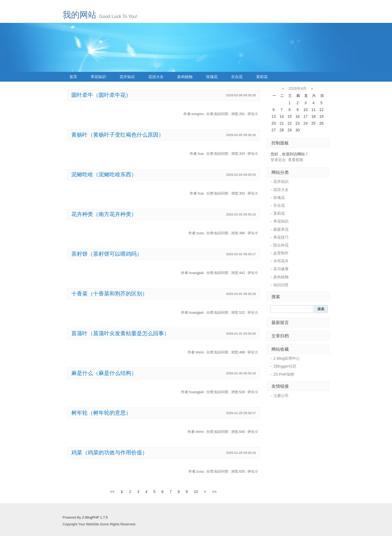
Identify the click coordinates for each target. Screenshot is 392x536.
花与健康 (281, 269)
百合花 (237, 77)
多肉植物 (185, 77)
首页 (73, 77)
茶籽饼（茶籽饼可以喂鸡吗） (107, 254)
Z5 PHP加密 (284, 374)
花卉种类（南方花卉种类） (104, 214)
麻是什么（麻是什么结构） (104, 373)
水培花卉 (281, 261)
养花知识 (98, 77)
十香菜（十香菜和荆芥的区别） (109, 294)
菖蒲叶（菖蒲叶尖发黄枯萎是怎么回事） (120, 333)
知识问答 (281, 285)
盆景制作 (281, 253)
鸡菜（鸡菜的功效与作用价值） (109, 452)
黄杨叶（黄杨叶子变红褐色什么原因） (118, 135)
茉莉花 (262, 77)
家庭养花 (281, 229)
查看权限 (296, 160)
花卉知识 (127, 77)
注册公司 (281, 396)
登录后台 (278, 160)
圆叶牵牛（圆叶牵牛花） (101, 95)
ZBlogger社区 (285, 366)
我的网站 (79, 15)
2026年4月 (298, 88)
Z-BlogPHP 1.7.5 (95, 517)
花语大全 (156, 77)
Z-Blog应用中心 (287, 358)
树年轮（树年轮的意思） (101, 413)
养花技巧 (281, 237)
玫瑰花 (212, 77)
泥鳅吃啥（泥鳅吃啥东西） (104, 174)
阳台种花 (281, 245)
